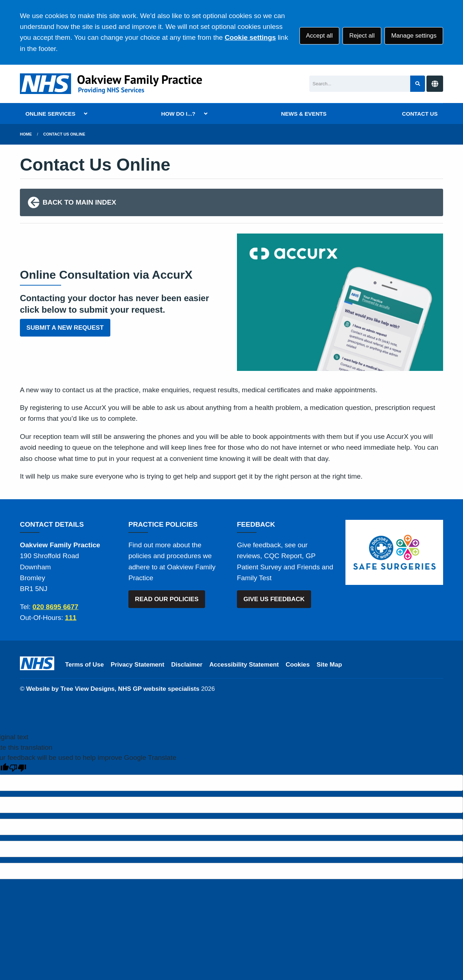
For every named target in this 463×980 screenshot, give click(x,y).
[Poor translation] (18, 768)
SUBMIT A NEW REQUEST (65, 328)
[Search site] (418, 84)
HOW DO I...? (178, 114)
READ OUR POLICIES (167, 599)
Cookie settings (250, 37)
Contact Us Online (64, 134)
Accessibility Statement (244, 665)
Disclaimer (187, 665)
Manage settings (414, 36)
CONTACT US (420, 114)
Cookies (298, 665)
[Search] (360, 84)
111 (71, 618)
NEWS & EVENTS (304, 114)
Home (26, 134)
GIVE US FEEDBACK (274, 599)
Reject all (362, 36)
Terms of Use (84, 665)
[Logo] (112, 84)
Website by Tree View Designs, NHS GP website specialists (113, 689)
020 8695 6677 (56, 607)
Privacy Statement (137, 665)
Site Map (329, 665)
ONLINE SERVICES (50, 114)
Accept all (319, 36)
